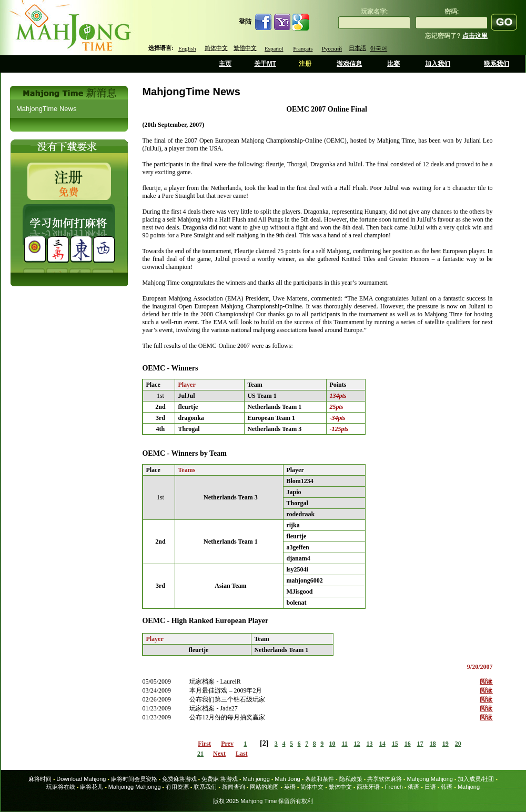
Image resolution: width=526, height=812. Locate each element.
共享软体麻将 (385, 779)
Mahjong (469, 787)
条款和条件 (320, 779)
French (394, 787)
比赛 (393, 64)
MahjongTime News (46, 109)
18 (433, 744)
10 (332, 744)
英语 (290, 787)
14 (382, 744)
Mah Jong (287, 779)
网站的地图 (264, 787)
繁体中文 (340, 787)
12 (357, 744)
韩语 (447, 787)
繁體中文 (245, 48)
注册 (305, 64)
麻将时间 (40, 779)
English (187, 48)
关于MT (265, 64)
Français (303, 48)
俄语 (413, 787)
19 (446, 744)
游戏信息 (349, 64)
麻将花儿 (92, 787)
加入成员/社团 (476, 779)
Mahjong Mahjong (430, 779)
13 (370, 744)
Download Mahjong (81, 779)
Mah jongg (256, 779)
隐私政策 (351, 779)
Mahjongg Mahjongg (135, 787)
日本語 (357, 48)
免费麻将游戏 (179, 779)
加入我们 (438, 64)
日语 (430, 787)
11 (344, 744)
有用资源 (177, 787)
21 (200, 754)
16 (408, 744)
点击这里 (475, 36)
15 (395, 744)
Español (274, 48)
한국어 (378, 48)
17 (420, 744)
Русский (332, 48)
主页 (225, 64)
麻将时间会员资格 (134, 779)
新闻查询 (234, 787)
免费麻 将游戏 (220, 779)
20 (458, 744)
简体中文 (216, 48)
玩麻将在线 (61, 787)
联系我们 (497, 64)
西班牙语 (368, 787)
